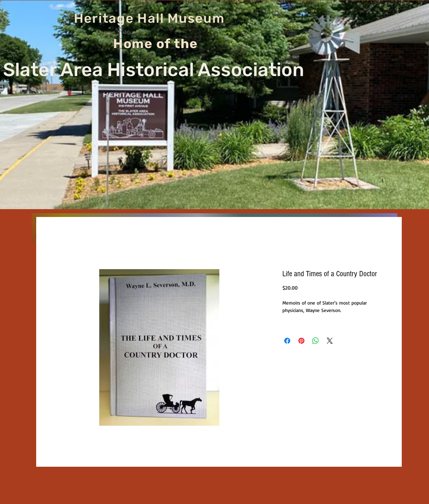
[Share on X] (330, 341)
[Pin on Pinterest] (301, 341)
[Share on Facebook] (287, 341)
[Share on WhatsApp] (316, 341)
